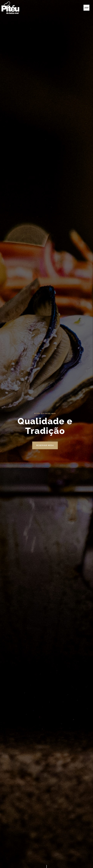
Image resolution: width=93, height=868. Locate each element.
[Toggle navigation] (86, 8)
